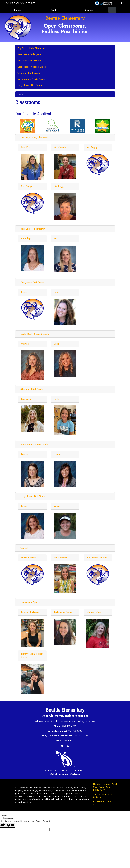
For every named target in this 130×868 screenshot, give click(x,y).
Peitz (56, 399)
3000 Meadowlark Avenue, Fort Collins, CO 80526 (70, 721)
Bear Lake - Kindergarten (33, 229)
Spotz (57, 292)
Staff (54, 10)
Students (89, 10)
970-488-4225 (69, 726)
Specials (25, 548)
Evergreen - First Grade (32, 282)
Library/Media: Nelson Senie (32, 655)
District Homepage (59, 774)
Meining (25, 344)
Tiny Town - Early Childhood (34, 138)
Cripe (56, 344)
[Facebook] (62, 746)
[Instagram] (68, 746)
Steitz (56, 238)
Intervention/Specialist (31, 602)
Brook (24, 506)
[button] (123, 3)
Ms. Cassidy (60, 147)
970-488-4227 (67, 740)
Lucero (57, 454)
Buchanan (26, 399)
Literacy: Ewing (94, 612)
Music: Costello (29, 558)
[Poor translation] (11, 825)
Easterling (26, 238)
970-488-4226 (75, 731)
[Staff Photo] (32, 167)
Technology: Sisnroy (64, 612)
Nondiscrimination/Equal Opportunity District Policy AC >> (104, 787)
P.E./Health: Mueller (97, 558)
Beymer (25, 454)
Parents (18, 10)
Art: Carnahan (61, 558)
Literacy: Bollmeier (30, 612)
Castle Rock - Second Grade (35, 334)
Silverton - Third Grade (32, 389)
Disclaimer (75, 774)
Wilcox (57, 506)
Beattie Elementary (65, 18)
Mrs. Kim (25, 147)
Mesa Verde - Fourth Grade (34, 444)
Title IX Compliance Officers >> (103, 796)
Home (20, 94)
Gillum (24, 292)
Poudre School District (21, 3)
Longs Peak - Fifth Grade (33, 496)
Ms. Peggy (92, 147)
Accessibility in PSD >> (103, 803)
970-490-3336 (81, 736)
